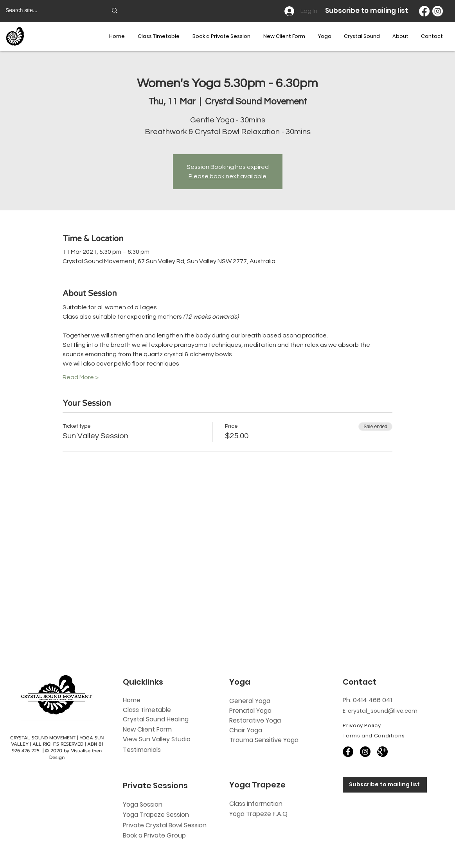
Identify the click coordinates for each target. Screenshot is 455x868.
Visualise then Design (76, 754)
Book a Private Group (155, 835)
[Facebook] (424, 11)
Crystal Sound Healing (156, 719)
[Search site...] (50, 11)
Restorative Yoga (255, 720)
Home (132, 700)
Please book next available (227, 176)
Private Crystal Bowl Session (165, 825)
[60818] (382, 752)
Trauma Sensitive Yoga (264, 740)
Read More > (81, 377)
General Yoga (250, 701)
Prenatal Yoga (250, 711)
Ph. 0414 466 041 (367, 700)
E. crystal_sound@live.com (380, 711)
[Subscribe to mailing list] (385, 785)
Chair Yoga (246, 730)
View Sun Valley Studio (157, 739)
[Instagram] (438, 11)
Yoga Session (143, 804)
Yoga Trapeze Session (156, 815)
